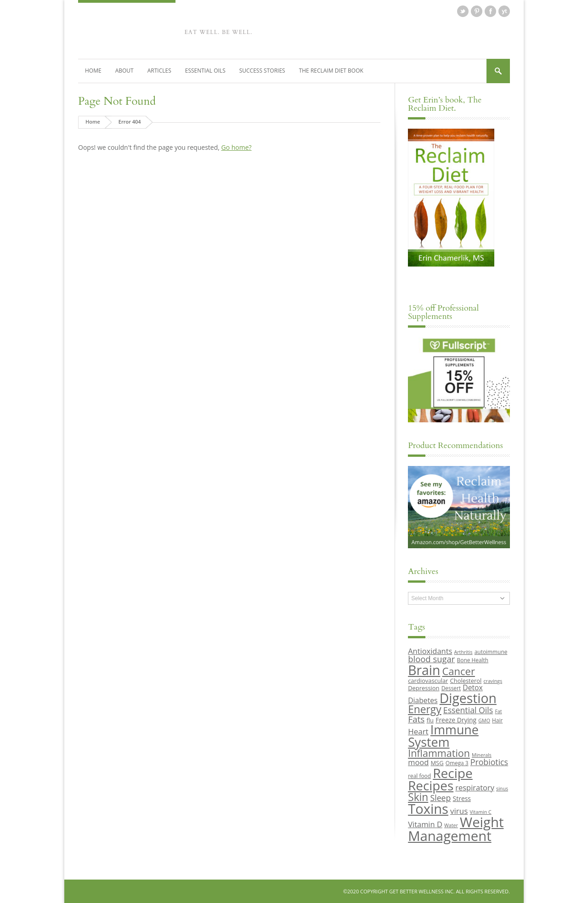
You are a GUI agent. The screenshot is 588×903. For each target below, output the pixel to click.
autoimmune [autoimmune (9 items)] (491, 652)
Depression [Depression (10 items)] (424, 688)
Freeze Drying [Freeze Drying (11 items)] (456, 720)
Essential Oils (205, 71)
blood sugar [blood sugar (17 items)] (431, 659)
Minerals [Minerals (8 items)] (482, 755)
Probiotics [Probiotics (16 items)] (489, 762)
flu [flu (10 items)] (430, 720)
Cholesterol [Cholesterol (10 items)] (466, 681)
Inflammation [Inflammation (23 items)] (439, 753)
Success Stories (262, 71)
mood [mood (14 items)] (418, 762)
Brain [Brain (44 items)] (424, 670)
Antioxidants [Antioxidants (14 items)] (430, 651)
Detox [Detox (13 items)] (472, 687)
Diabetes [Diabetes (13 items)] (423, 700)
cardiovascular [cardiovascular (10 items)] (428, 681)
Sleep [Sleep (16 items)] (440, 798)
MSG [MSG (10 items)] (437, 763)
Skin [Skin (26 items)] (418, 797)
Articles (159, 71)
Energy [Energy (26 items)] (424, 709)
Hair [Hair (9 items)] (497, 720)
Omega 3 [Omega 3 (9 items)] (457, 763)
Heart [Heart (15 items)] (418, 731)
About (124, 71)
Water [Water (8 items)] (451, 825)
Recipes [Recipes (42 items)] (431, 785)
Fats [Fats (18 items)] (416, 719)
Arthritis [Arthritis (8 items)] (464, 652)
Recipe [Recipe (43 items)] (453, 773)
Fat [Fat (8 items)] (498, 711)
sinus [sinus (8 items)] (502, 789)
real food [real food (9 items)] (419, 776)
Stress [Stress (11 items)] (462, 798)
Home (93, 71)
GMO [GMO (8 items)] (484, 721)
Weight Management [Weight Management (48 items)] (456, 829)
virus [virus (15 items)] (459, 811)
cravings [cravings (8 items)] (493, 681)
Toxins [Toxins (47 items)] (428, 809)
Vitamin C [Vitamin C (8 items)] (480, 812)
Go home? (236, 147)
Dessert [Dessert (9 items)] (451, 688)
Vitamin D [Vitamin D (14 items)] (425, 824)
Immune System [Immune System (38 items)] (443, 736)
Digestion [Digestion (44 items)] (468, 698)
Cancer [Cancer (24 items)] (458, 671)
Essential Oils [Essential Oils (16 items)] (468, 710)
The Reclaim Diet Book (331, 71)
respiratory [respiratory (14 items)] (475, 787)
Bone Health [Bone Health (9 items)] (473, 660)
